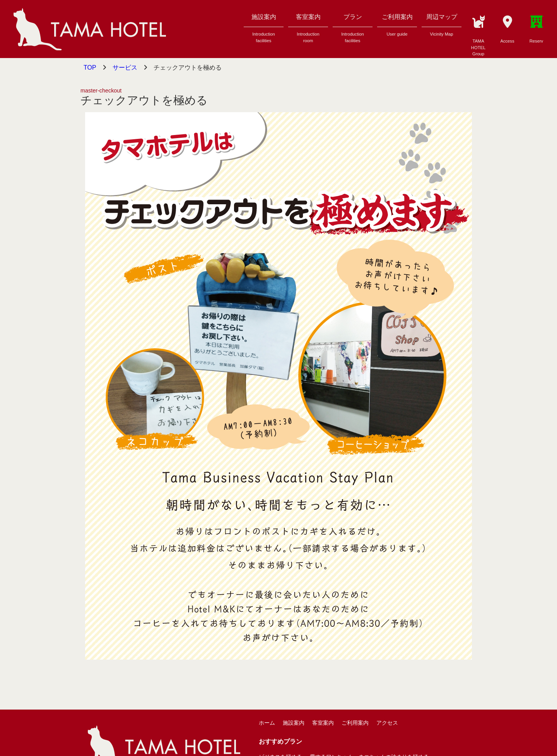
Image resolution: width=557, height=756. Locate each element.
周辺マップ (442, 27)
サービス (125, 68)
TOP (90, 68)
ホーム (267, 723)
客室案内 (308, 31)
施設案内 (264, 31)
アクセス (387, 723)
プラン (353, 31)
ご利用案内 (397, 27)
